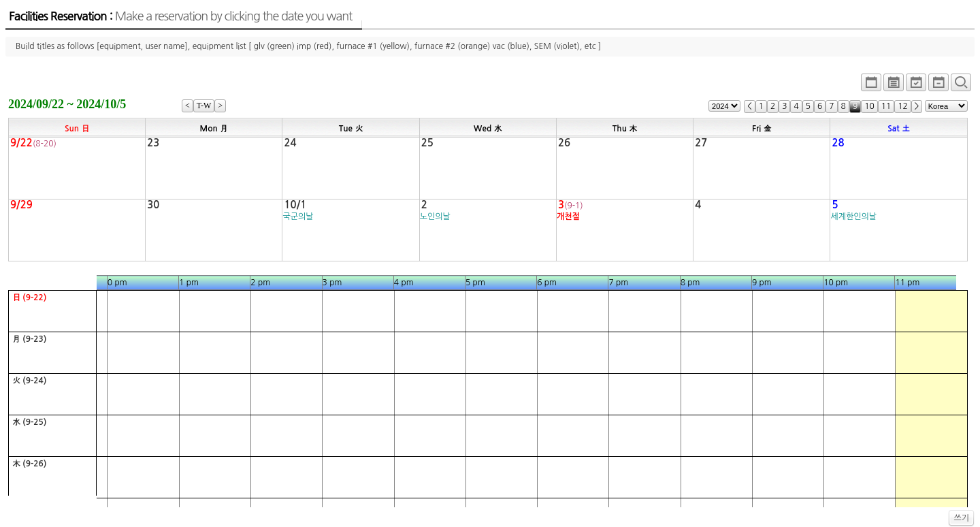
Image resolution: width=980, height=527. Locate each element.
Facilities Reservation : (180, 16)
